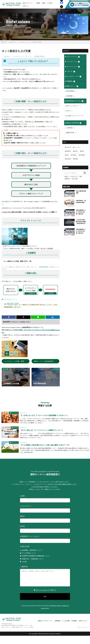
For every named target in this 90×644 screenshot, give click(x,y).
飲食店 (66, 170)
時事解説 (70, 80)
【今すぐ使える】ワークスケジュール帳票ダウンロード (37, 430)
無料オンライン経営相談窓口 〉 (45, 361)
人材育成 (70, 123)
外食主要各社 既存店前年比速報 (81, 195)
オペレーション (72, 66)
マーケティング (27, 56)
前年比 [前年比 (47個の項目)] (76, 145)
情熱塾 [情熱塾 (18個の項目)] (76, 153)
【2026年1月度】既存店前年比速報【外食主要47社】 (81, 215)
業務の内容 (71, 127)
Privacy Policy (57, 606)
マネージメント (72, 57)
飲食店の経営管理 (73, 118)
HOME (5, 42)
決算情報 (70, 94)
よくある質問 (49, 3)
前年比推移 (71, 90)
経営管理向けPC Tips (74, 99)
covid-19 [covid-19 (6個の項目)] (68, 142)
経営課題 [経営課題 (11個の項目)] (82, 149)
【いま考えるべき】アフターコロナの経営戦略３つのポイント (39, 415)
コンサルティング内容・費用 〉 (16, 361)
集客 (80, 170)
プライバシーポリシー (42, 590)
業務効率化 (67, 173)
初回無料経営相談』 (44, 267)
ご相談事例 (38, 3)
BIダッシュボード (73, 104)
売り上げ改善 (74, 173)
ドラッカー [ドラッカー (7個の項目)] (77, 142)
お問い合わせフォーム (10, 299)
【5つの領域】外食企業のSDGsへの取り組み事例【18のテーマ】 (40, 445)
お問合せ (49, 126)
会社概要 (43, 3)
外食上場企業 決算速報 (81, 186)
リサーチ (70, 71)
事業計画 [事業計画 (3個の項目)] (68, 145)
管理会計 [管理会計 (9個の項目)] (74, 149)
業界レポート (72, 85)
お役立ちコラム (26, 6)
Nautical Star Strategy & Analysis (51, 634)
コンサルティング (84, 15)
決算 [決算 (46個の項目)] (67, 149)
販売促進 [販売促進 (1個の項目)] (68, 153)
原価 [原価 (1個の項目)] (82, 145)
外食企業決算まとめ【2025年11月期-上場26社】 (81, 225)
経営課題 (37, 56)
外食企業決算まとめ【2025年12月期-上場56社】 (81, 206)
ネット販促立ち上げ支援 (35, 42)
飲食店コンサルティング (28, 3)
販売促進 (42, 56)
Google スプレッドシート (75, 113)
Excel (69, 108)
